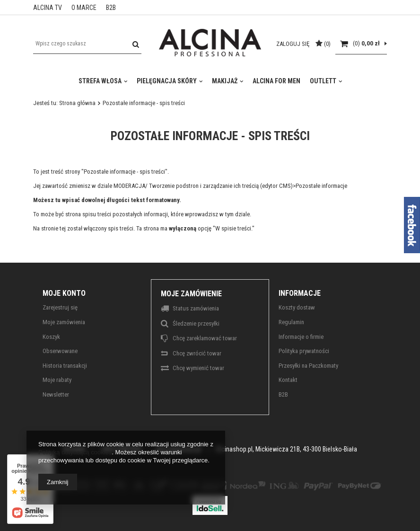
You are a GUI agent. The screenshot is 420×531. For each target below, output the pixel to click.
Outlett (323, 81)
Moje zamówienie (191, 294)
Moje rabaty (57, 380)
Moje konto (64, 293)
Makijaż (225, 81)
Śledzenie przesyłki (196, 323)
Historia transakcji (65, 366)
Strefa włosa (100, 81)
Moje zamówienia (64, 322)
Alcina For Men (276, 81)
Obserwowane (60, 351)
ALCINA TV (48, 8)
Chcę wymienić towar (198, 368)
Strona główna (77, 103)
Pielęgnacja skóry (167, 81)
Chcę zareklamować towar (205, 338)
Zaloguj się (293, 44)
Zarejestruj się (60, 307)
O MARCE (84, 8)
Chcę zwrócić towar (197, 353)
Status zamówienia (196, 308)
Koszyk (51, 337)
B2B (111, 8)
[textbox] (87, 44)
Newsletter (56, 394)
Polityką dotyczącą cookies (75, 452)
